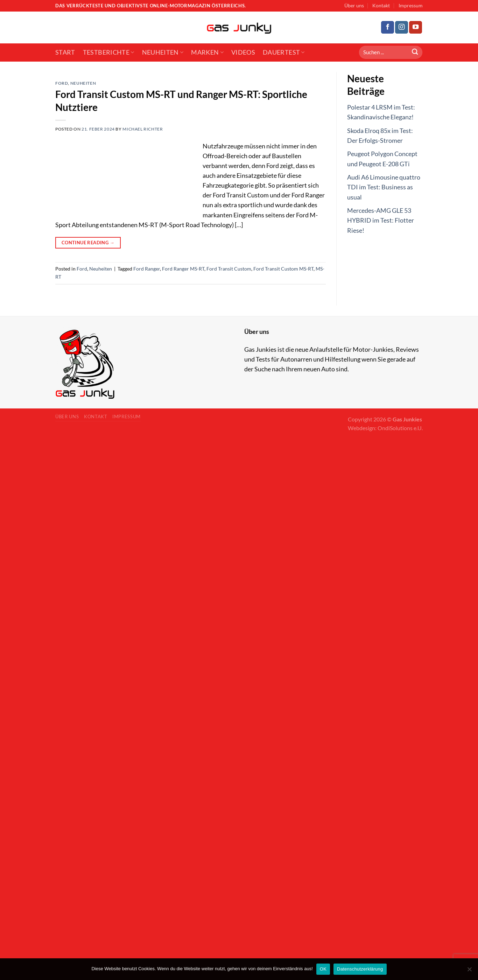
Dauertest (284, 52)
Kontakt (381, 5)
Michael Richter (143, 129)
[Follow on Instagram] (402, 27)
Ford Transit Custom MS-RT (283, 269)
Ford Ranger (147, 269)
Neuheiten (163, 52)
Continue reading (88, 243)
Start (65, 52)
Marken (207, 52)
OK (323, 969)
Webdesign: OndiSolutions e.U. (385, 428)
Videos (243, 52)
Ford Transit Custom (229, 269)
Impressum (411, 5)
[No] (469, 971)
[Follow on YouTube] (416, 27)
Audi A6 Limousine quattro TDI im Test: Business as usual (384, 187)
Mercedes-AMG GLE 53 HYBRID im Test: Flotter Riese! (381, 220)
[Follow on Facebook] (388, 27)
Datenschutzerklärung (360, 969)
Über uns (354, 5)
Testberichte (109, 52)
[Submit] (415, 52)
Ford (62, 83)
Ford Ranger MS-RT (183, 269)
